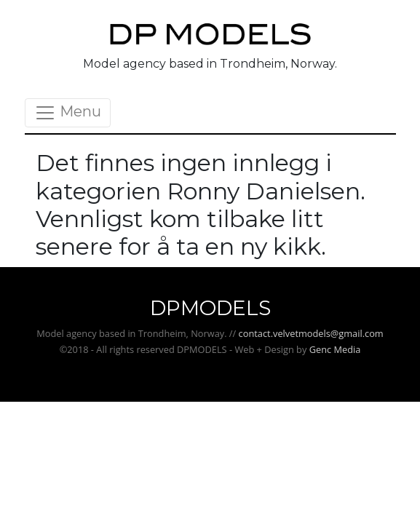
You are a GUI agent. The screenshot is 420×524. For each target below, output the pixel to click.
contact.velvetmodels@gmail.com (311, 333)
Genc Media (335, 349)
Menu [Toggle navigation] (68, 113)
